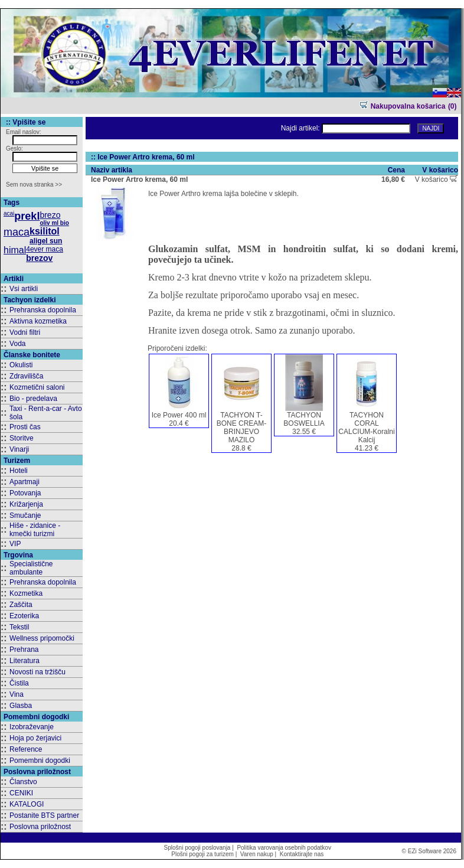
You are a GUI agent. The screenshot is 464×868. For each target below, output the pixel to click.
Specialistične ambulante (31, 568)
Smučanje (25, 515)
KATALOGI (27, 804)
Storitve (22, 438)
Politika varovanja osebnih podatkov (284, 848)
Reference (26, 749)
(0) (452, 106)
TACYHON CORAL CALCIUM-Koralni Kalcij (366, 428)
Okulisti (21, 365)
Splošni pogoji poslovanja (197, 848)
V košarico (436, 180)
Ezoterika (24, 616)
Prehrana (24, 650)
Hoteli (19, 471)
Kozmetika (26, 593)
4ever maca (45, 249)
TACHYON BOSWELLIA (304, 419)
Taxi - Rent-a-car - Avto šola (45, 413)
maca (17, 232)
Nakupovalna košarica (402, 106)
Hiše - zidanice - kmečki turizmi (35, 530)
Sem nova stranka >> (34, 185)
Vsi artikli (24, 289)
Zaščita (21, 605)
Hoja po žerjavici (35, 738)
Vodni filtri (25, 332)
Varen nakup (257, 854)
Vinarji (19, 449)
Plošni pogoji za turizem (202, 854)
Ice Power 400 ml (179, 415)
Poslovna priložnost (40, 827)
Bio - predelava (33, 399)
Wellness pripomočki (42, 638)
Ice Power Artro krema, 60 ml (139, 180)
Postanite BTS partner (44, 815)
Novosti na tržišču (37, 672)
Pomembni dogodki (40, 761)
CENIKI (21, 793)
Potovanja (25, 493)
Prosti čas (25, 427)
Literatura (24, 661)
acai (9, 213)
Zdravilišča (26, 376)
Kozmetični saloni (37, 387)
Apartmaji (24, 482)
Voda (17, 344)
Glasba (21, 706)
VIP (15, 544)
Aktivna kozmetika (38, 321)
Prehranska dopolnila (43, 310)
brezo (50, 215)
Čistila (19, 683)
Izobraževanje (32, 727)
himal (15, 250)
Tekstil (19, 627)
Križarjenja (26, 504)
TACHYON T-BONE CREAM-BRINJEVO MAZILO (242, 428)
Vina (17, 694)
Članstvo (23, 782)
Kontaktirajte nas (302, 854)
